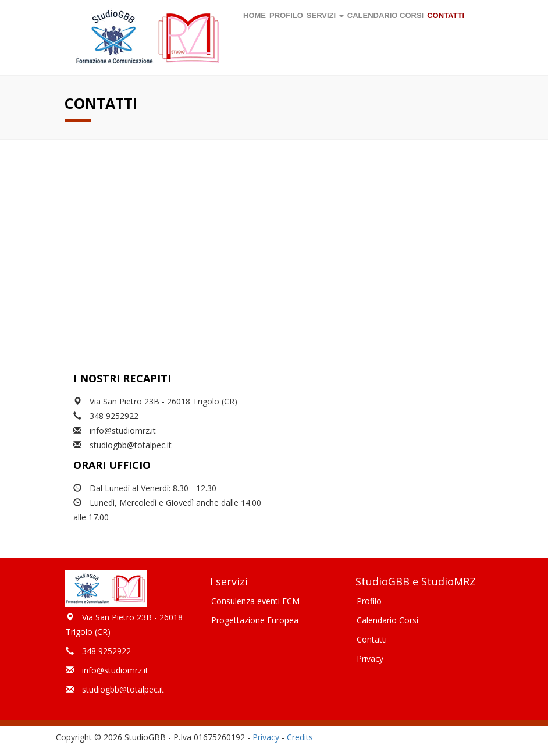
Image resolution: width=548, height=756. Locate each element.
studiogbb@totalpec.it (131, 445)
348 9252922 (114, 416)
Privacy (370, 659)
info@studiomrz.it (123, 430)
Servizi (325, 15)
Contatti (446, 15)
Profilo (286, 15)
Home (255, 15)
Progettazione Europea (255, 620)
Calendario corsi (385, 15)
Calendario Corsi (387, 620)
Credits (300, 737)
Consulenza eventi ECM (255, 601)
